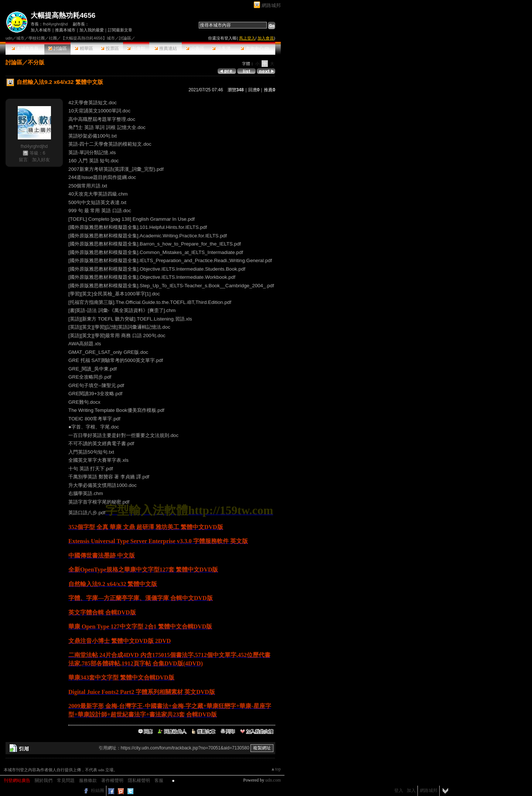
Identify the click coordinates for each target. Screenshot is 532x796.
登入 (399, 790)
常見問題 (66, 780)
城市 (20, 38)
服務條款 (88, 780)
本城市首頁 (25, 48)
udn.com (273, 780)
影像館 (136, 48)
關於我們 (44, 780)
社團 (53, 38)
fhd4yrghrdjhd (55, 24)
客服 (159, 780)
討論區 (57, 48)
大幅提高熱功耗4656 (63, 15)
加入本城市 (41, 30)
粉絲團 (98, 790)
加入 (411, 790)
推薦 (270, 90)
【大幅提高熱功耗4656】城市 (88, 38)
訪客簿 (221, 48)
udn (9, 38)
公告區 (195, 48)
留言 (23, 160)
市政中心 (255, 48)
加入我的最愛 (92, 30)
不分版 (36, 62)
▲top (276, 769)
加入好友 (41, 160)
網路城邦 (271, 5)
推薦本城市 (65, 30)
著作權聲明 (112, 780)
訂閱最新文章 (120, 30)
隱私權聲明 (139, 780)
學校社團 (37, 38)
